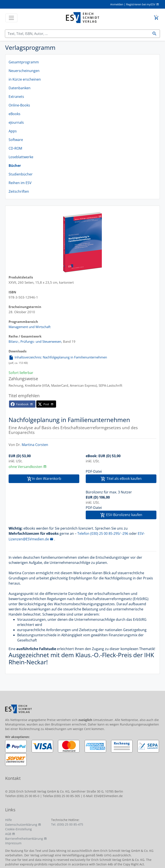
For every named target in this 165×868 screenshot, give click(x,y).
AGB (8, 834)
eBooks (15, 114)
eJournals (16, 122)
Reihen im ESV (20, 183)
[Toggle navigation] (11, 18)
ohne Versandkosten (25, 467)
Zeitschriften (19, 191)
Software (16, 140)
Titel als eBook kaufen (121, 479)
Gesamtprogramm (24, 62)
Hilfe (8, 820)
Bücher (15, 166)
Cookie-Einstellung (18, 829)
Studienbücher (21, 174)
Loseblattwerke (21, 157)
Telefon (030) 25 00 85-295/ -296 (103, 533)
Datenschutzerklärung (21, 825)
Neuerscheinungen (24, 71)
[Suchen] (77, 34)
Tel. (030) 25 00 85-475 (67, 824)
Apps (13, 131)
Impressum (13, 843)
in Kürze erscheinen (25, 79)
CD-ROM (15, 148)
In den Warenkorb (44, 479)
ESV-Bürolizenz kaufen (121, 515)
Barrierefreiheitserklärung (24, 839)
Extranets (16, 97)
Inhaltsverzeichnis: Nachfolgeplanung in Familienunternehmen (58, 357)
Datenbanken (20, 88)
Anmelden (117, 4)
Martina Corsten (35, 445)
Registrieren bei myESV (141, 4)
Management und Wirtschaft (30, 327)
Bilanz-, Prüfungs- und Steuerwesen (35, 341)
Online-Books (19, 105)
